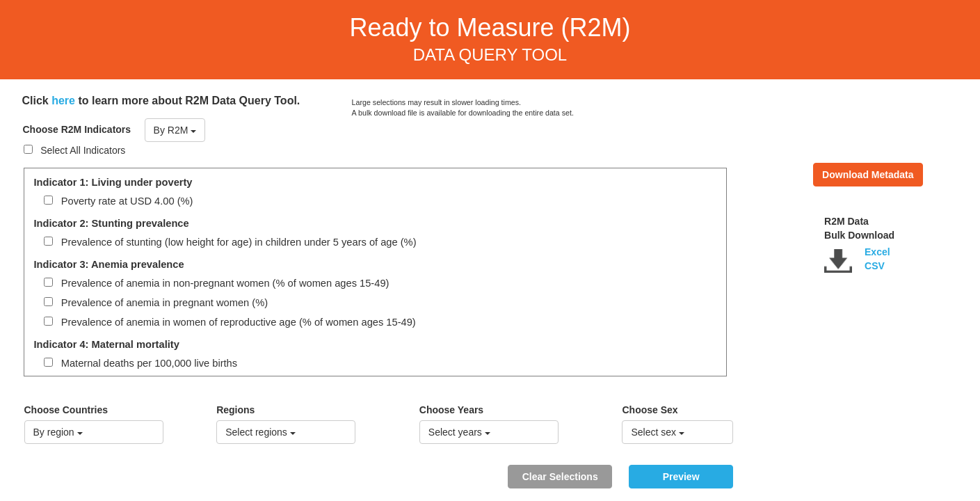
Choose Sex (650, 410)
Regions (235, 410)
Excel (877, 252)
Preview (681, 477)
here (63, 101)
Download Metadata (868, 175)
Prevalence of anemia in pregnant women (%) (156, 303)
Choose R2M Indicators (77, 129)
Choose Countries (66, 410)
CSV (875, 266)
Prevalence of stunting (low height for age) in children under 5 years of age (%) (230, 242)
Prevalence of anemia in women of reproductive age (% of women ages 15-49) (230, 322)
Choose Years (451, 410)
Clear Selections (560, 477)
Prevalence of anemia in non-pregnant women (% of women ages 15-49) (217, 283)
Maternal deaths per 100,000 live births (141, 363)
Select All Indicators (75, 150)
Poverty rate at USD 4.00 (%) (119, 201)
